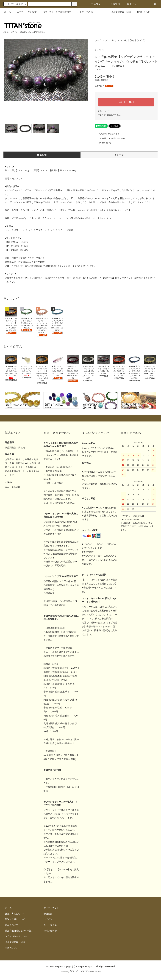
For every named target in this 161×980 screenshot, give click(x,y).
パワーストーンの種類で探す (55, 12)
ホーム (8, 12)
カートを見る (50, 925)
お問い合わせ (142, 12)
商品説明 (42, 155)
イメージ (119, 155)
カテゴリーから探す (25, 12)
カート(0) (149, 4)
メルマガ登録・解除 (119, 12)
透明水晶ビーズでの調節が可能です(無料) (26, 262)
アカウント (95, 4)
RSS (7, 948)
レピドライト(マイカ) (134, 40)
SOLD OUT (126, 102)
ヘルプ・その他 (83, 12)
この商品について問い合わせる (110, 138)
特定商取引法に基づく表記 (109, 115)
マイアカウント (51, 908)
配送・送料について (15, 919)
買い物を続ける (103, 143)
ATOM (14, 948)
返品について (103, 111)
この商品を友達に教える (107, 134)
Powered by (80, 972)
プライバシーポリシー (16, 936)
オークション (27, 278)
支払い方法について (15, 914)
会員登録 (113, 4)
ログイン (130, 4)
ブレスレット (112, 40)
